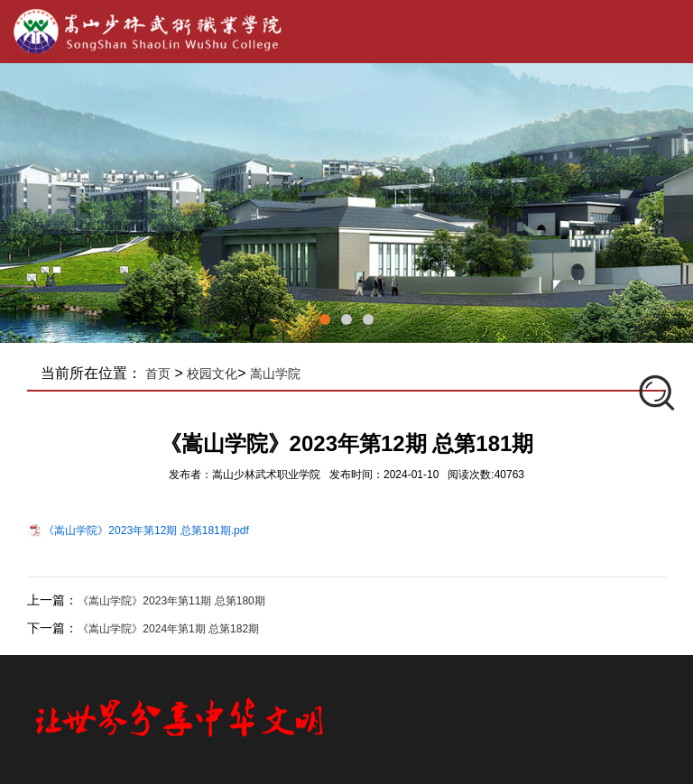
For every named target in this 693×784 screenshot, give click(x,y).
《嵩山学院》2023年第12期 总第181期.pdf (146, 530)
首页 (158, 374)
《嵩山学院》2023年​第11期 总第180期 (171, 601)
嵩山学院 (275, 374)
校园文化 (212, 374)
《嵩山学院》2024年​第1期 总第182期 (168, 629)
